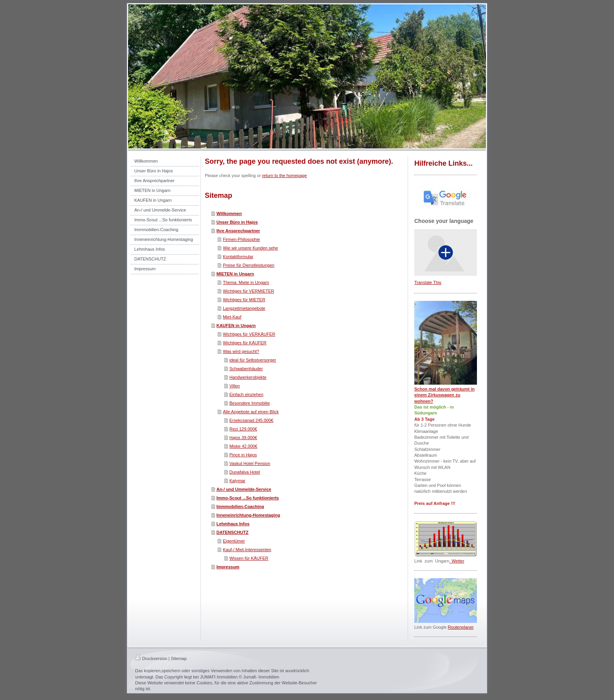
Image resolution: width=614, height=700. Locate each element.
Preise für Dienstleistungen (248, 265)
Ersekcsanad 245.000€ (252, 420)
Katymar (237, 481)
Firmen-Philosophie (241, 239)
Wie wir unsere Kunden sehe (250, 248)
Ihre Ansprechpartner (238, 231)
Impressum (228, 567)
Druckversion (151, 658)
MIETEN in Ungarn (235, 274)
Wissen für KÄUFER (249, 558)
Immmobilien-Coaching (240, 506)
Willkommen (229, 213)
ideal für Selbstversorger (253, 360)
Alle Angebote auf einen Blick (251, 412)
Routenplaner (461, 627)
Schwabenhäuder (246, 369)
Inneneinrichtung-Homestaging (248, 515)
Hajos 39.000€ (243, 438)
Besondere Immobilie (250, 403)
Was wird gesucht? (241, 351)
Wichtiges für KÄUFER (245, 343)
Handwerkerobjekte (248, 377)
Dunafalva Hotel (245, 472)
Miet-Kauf (232, 317)
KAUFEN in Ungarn (236, 326)
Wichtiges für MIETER (244, 300)
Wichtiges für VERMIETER (248, 291)
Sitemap (179, 658)
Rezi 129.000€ (243, 429)
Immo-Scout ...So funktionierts (248, 498)
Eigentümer (234, 541)
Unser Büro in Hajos (237, 222)
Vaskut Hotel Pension (250, 463)
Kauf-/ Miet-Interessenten (247, 550)
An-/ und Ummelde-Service (244, 489)
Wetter (457, 561)
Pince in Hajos (243, 455)
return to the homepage (284, 175)
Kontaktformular (238, 257)
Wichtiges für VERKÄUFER (249, 334)
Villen (235, 386)
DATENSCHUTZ (233, 532)
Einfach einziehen (247, 394)
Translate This (428, 282)
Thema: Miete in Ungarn (246, 282)
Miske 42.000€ (244, 446)
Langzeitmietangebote (244, 308)
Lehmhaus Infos (233, 524)
